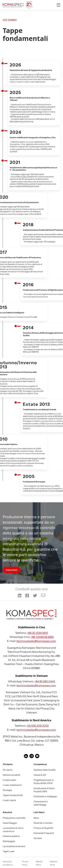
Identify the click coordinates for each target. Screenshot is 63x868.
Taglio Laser (9, 851)
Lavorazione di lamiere (14, 846)
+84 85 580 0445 (45, 681)
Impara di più (12, 570)
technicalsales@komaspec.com (36, 641)
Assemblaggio (10, 823)
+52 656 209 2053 (37, 726)
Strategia (7, 790)
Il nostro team (9, 780)
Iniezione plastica (11, 836)
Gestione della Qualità (45, 770)
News (36, 818)
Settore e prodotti (12, 775)
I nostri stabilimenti (12, 785)
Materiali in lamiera (43, 823)
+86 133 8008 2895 (42, 637)
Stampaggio (9, 841)
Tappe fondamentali (13, 795)
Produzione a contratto (14, 818)
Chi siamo (8, 770)
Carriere (38, 838)
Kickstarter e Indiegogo (45, 796)
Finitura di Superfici (44, 828)
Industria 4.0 (40, 775)
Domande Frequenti (44, 833)
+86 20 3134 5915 (37, 633)
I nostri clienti (9, 800)
